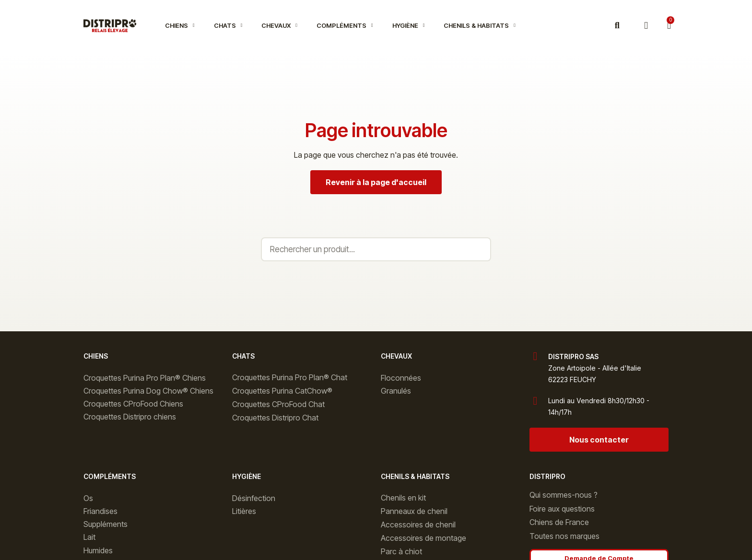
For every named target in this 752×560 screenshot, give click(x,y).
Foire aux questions (562, 509)
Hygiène (409, 25)
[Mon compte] (646, 26)
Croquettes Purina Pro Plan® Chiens (145, 378)
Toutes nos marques (564, 536)
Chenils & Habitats (480, 25)
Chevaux (279, 25)
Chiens (180, 25)
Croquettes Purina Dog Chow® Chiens (148, 391)
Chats (228, 25)
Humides (98, 550)
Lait (89, 537)
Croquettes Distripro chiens (130, 417)
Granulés (396, 391)
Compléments (345, 25)
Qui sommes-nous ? (564, 495)
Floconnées (401, 378)
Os (88, 498)
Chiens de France (559, 522)
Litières (244, 511)
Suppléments (106, 524)
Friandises (100, 511)
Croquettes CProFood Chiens (133, 404)
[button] (617, 26)
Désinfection (254, 498)
